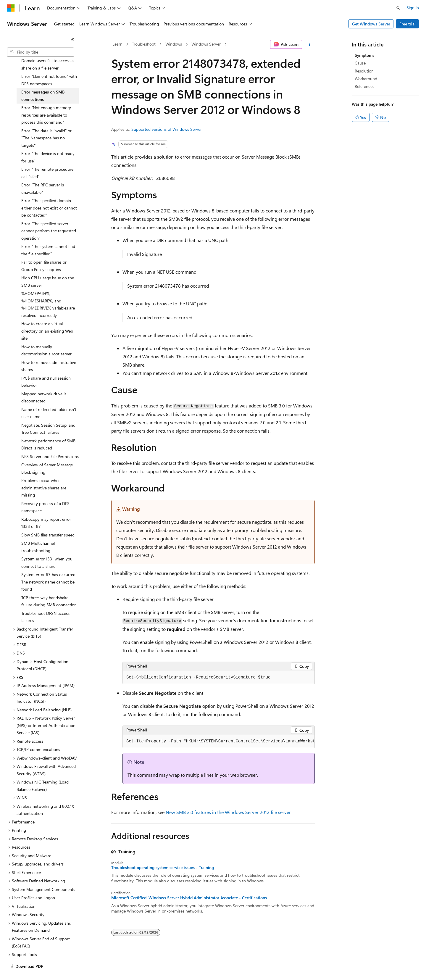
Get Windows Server (371, 24)
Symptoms (364, 55)
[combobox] (41, 52)
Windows (174, 44)
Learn (117, 44)
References (364, 86)
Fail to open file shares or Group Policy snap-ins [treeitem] (44, 252)
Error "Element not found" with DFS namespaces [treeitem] (49, 66)
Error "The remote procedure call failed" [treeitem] (47, 159)
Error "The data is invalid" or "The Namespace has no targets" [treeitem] (46, 124)
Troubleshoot (144, 44)
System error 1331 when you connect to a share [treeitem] (47, 549)
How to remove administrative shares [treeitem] (49, 352)
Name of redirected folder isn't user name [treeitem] (49, 399)
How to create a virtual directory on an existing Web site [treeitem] (47, 317)
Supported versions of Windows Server (167, 129)
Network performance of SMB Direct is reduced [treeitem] (48, 431)
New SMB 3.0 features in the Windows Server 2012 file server (228, 812)
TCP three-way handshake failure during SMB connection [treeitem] (49, 587)
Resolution (364, 71)
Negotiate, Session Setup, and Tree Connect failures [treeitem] (48, 415)
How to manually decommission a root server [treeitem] (46, 336)
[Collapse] (72, 40)
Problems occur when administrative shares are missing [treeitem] (44, 474)
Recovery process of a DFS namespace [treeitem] (45, 493)
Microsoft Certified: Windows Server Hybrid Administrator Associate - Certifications (189, 898)
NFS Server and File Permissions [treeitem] (50, 443)
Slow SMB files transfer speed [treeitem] (48, 521)
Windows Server (206, 44)
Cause (360, 63)
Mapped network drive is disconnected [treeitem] (44, 383)
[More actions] (310, 44)
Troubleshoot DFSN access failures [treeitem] (45, 603)
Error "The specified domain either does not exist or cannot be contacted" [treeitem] (49, 194)
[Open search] (398, 8)
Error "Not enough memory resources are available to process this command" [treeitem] (46, 101)
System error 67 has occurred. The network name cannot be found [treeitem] (49, 568)
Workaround (366, 79)
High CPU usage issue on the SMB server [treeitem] (48, 267)
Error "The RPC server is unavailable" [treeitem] (43, 175)
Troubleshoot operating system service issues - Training (163, 868)
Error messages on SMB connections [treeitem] (43, 82)
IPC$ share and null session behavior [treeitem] (46, 368)
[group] (219, 742)
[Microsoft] (11, 8)
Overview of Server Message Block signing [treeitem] (47, 454)
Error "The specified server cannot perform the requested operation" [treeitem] (49, 217)
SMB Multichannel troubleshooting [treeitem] (38, 533)
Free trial (408, 24)
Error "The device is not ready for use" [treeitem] (48, 143)
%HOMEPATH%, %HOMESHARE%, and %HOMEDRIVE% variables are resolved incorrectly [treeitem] (48, 290)
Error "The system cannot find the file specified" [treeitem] (48, 236)
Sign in (413, 8)
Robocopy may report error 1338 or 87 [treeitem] (46, 509)
